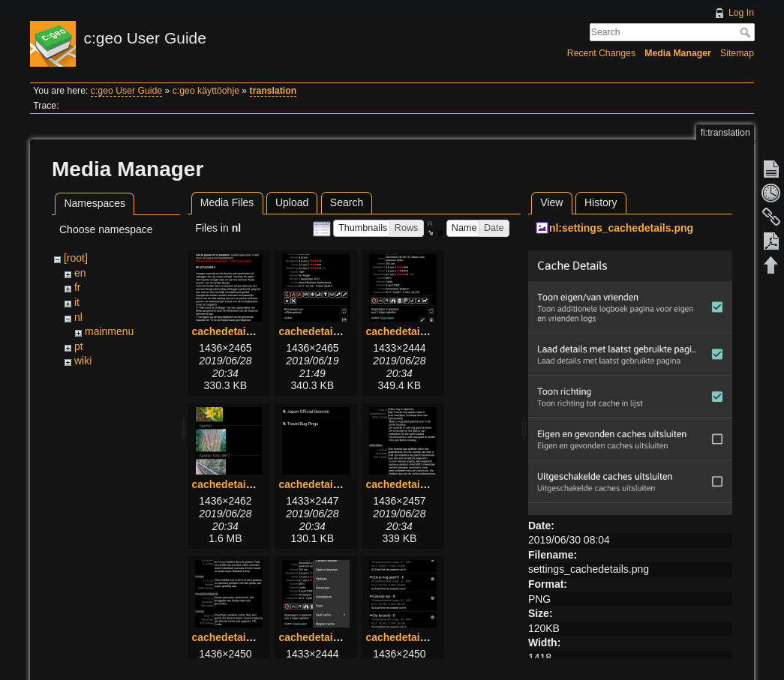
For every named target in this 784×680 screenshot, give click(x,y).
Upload (292, 202)
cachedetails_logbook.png (431, 484)
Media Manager (678, 53)
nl (78, 317)
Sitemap (737, 53)
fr (78, 287)
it (77, 302)
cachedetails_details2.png (431, 331)
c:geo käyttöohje (206, 91)
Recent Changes (601, 53)
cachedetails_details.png (341, 331)
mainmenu (109, 331)
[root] (76, 258)
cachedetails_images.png (255, 484)
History (601, 202)
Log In (741, 13)
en (80, 273)
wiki (83, 361)
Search (747, 32)
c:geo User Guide (126, 91)
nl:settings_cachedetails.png (621, 228)
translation (273, 91)
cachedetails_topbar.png (340, 637)
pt (79, 346)
